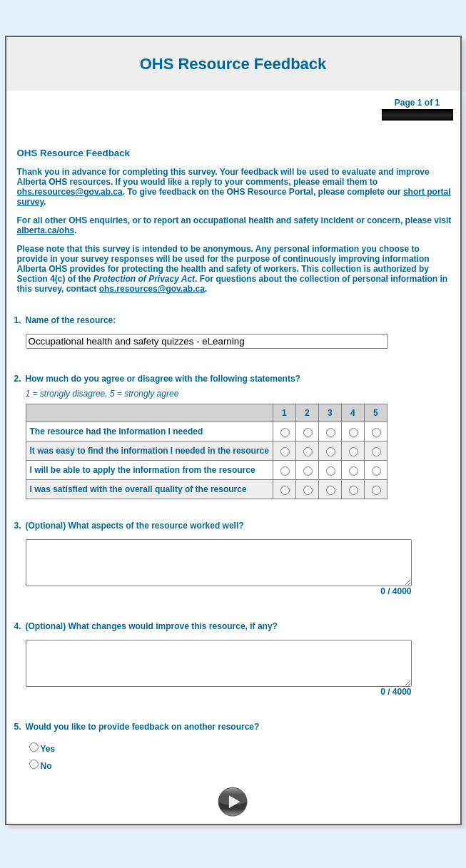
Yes (43, 756)
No (41, 773)
